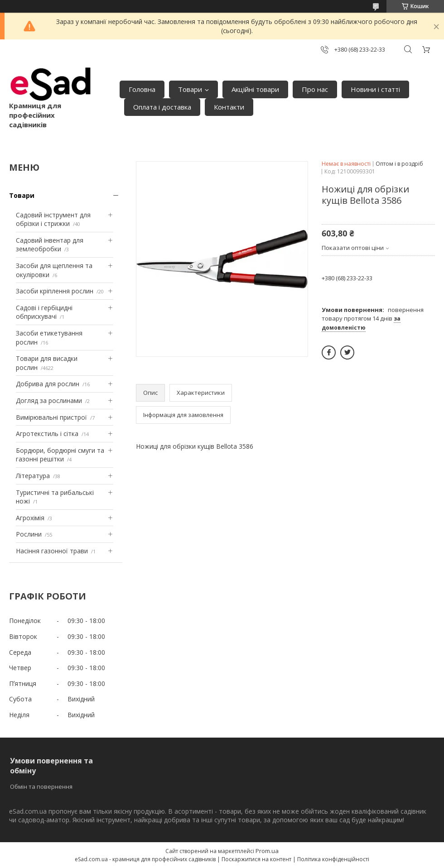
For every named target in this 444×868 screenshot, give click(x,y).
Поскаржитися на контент (256, 859)
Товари (190, 89)
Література (33, 476)
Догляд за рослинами (49, 400)
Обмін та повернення (41, 786)
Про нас (315, 89)
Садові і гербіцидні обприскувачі (44, 312)
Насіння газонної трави (52, 551)
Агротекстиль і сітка (47, 434)
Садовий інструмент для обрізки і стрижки (53, 219)
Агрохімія (30, 518)
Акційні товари (255, 89)
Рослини (29, 534)
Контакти (229, 107)
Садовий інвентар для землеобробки (50, 245)
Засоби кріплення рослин (55, 291)
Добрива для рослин (48, 384)
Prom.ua (267, 851)
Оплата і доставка (162, 107)
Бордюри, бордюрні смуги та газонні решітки (60, 455)
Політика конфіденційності (333, 859)
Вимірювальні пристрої (51, 417)
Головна (142, 89)
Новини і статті (375, 89)
